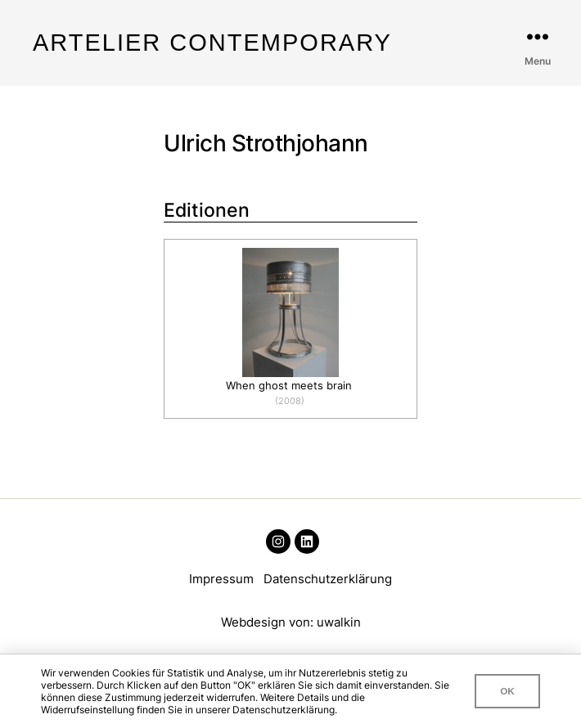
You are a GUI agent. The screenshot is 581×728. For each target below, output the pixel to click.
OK (507, 691)
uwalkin (339, 622)
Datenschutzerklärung (328, 579)
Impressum (221, 579)
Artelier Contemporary (212, 43)
